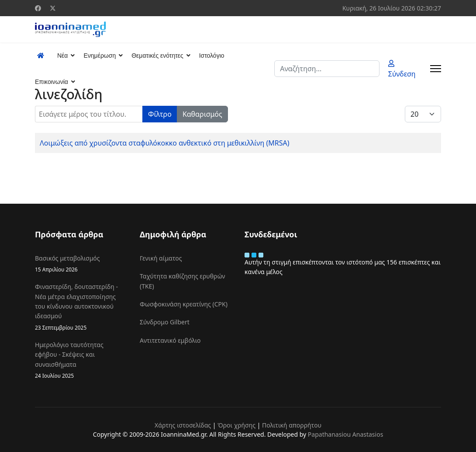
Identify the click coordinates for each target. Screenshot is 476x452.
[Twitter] (53, 8)
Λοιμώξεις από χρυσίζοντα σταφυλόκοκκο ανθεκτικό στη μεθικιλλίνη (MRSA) (165, 143)
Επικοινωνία (52, 82)
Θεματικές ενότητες (157, 56)
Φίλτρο (160, 114)
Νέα (62, 56)
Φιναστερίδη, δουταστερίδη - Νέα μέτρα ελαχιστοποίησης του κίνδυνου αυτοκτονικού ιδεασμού (81, 307)
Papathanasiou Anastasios (346, 434)
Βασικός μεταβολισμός (81, 264)
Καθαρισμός (202, 114)
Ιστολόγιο (212, 56)
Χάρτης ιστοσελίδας (183, 425)
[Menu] (436, 69)
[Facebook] (38, 8)
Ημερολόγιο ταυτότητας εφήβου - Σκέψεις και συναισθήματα (81, 360)
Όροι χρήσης (236, 425)
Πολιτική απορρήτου (292, 425)
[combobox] (327, 69)
